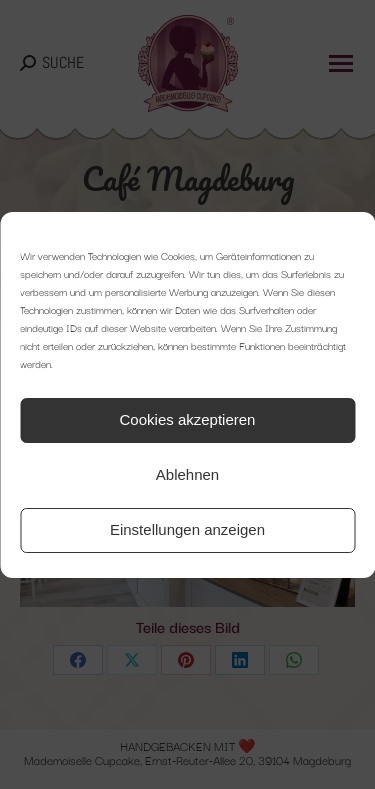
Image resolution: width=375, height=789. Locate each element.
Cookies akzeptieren (188, 419)
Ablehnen (187, 474)
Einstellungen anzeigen (187, 529)
